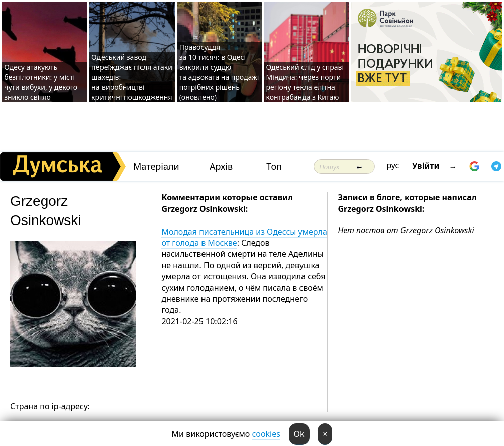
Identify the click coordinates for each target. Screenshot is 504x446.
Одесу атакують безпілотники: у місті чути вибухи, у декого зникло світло (41, 82)
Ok (299, 434)
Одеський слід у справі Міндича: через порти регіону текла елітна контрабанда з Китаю (305, 82)
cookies (266, 434)
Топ (274, 166)
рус (393, 165)
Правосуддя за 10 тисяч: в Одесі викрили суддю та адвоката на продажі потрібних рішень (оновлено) (219, 72)
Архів (221, 166)
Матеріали (156, 166)
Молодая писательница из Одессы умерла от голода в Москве (244, 237)
